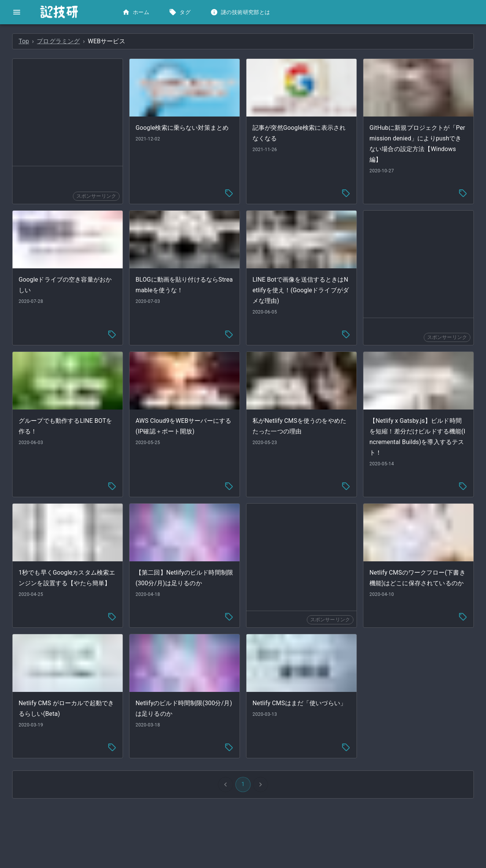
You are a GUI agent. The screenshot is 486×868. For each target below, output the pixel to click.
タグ (181, 12)
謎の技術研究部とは (241, 12)
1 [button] (300, 766)
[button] (57, 36)
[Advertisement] (180, 112)
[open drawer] (17, 12)
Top (138, 41)
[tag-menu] (286, 189)
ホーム (136, 12)
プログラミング (172, 41)
